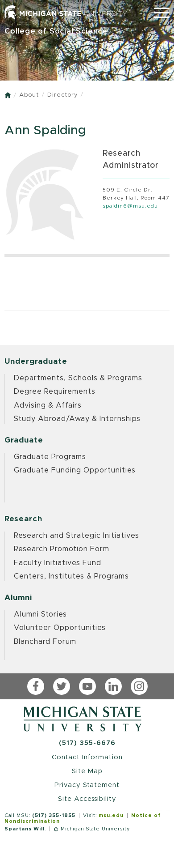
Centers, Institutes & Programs (71, 576)
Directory (62, 95)
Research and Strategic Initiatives (77, 536)
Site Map (87, 771)
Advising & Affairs (48, 405)
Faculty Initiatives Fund (58, 563)
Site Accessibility (87, 799)
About (29, 95)
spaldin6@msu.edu (130, 206)
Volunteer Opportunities (60, 628)
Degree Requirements (55, 391)
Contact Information (87, 757)
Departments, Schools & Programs (78, 378)
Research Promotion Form (62, 549)
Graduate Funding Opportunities (75, 470)
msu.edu (111, 815)
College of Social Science (56, 31)
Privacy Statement (87, 785)
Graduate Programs (50, 457)
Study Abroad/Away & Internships (77, 419)
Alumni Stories (40, 614)
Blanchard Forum (45, 642)
